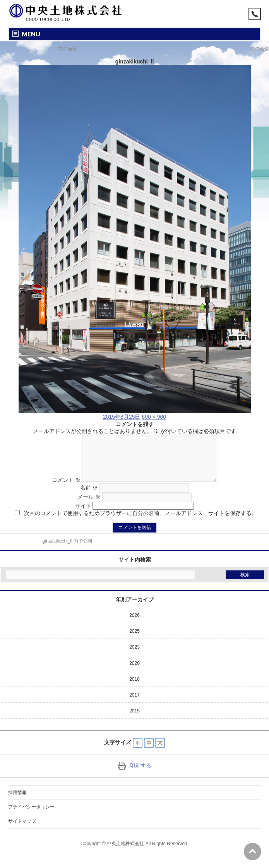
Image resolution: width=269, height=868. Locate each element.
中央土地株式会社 (125, 853)
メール (89, 506)
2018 (134, 688)
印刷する (135, 775)
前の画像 (67, 49)
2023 (134, 656)
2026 (134, 625)
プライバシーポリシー (31, 816)
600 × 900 (154, 417)
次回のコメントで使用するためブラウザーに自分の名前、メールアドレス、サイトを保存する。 (140, 522)
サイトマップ (22, 830)
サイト (83, 515)
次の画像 (260, 49)
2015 (134, 720)
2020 (134, 673)
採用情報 (17, 802)
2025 (134, 640)
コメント (59, 489)
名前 (89, 497)
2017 (134, 704)
